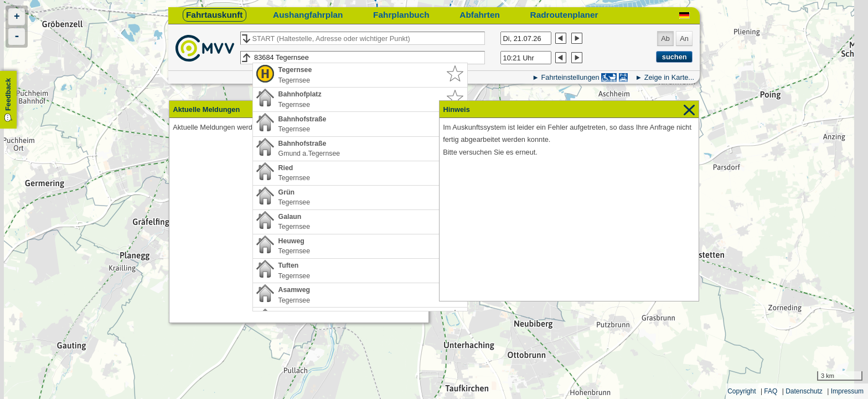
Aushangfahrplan (308, 15)
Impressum (847, 391)
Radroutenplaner (564, 15)
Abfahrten (480, 15)
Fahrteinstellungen (570, 77)
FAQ (771, 391)
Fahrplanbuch (401, 15)
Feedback (8, 94)
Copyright (742, 391)
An (684, 39)
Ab (665, 39)
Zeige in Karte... (669, 77)
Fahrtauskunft (214, 15)
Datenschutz (804, 391)
